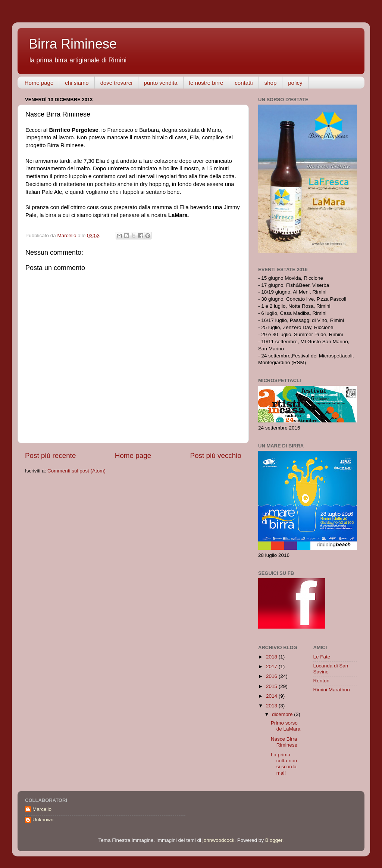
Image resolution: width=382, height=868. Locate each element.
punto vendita (161, 83)
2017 (272, 666)
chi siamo (77, 83)
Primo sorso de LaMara (286, 726)
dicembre (283, 714)
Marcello (42, 809)
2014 (272, 696)
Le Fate (322, 657)
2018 (272, 657)
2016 (272, 676)
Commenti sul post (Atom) (76, 471)
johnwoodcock (219, 840)
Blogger (274, 840)
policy (295, 83)
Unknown (43, 820)
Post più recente (51, 455)
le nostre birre (206, 83)
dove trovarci (116, 83)
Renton (322, 681)
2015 (272, 686)
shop (271, 83)
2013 (272, 706)
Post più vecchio (216, 455)
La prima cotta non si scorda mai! (284, 764)
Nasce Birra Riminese (284, 742)
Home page (39, 83)
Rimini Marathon (332, 690)
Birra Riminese (73, 44)
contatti (244, 83)
